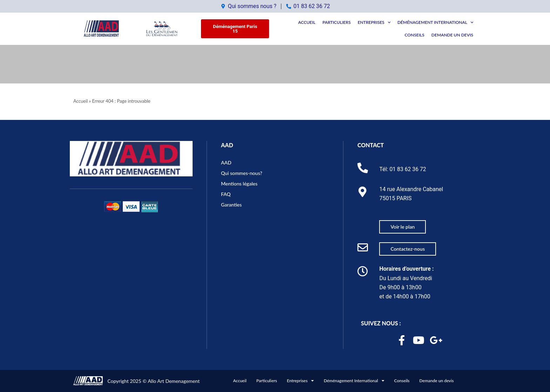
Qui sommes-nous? (242, 172)
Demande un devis (452, 35)
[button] (235, 29)
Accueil (307, 22)
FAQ (226, 193)
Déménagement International (435, 22)
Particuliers (337, 22)
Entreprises (374, 22)
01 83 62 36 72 (408, 168)
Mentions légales (239, 183)
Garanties (231, 204)
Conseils (415, 35)
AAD (227, 144)
